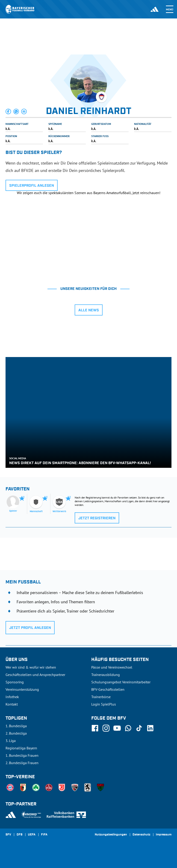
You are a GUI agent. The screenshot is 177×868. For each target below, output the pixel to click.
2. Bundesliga (16, 733)
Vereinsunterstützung (22, 689)
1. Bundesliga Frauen (22, 755)
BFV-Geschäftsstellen (108, 689)
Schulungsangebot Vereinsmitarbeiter (121, 682)
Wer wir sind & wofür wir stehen (31, 667)
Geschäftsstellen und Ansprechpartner (35, 675)
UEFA (32, 835)
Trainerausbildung (106, 675)
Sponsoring (15, 682)
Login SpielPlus (104, 704)
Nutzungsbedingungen (111, 835)
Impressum (164, 835)
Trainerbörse (101, 697)
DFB (19, 835)
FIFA (44, 835)
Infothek (12, 697)
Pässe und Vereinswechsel (112, 667)
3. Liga (11, 741)
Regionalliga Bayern (21, 748)
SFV (8, 835)
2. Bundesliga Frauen (22, 763)
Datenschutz (141, 835)
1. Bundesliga (16, 726)
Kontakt (12, 704)
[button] (9, 111)
